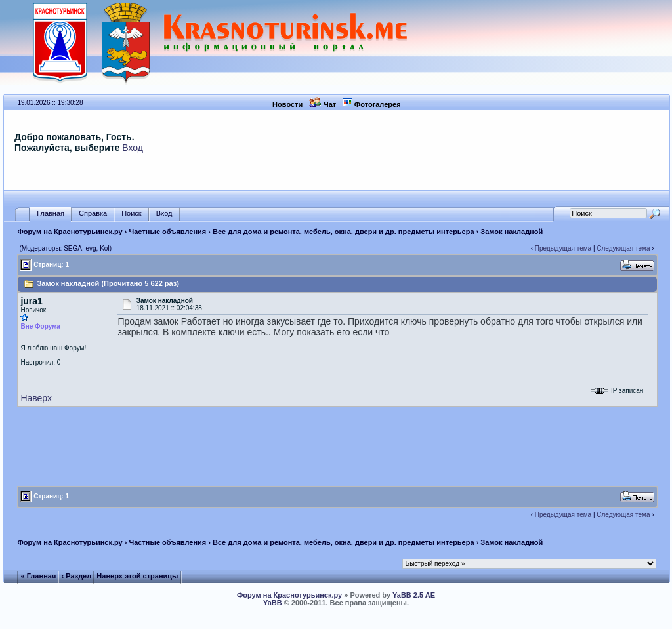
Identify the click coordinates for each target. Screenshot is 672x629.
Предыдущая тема (563, 248)
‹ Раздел (77, 576)
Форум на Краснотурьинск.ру (70, 232)
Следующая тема (623, 248)
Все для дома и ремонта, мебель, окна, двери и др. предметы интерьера (344, 232)
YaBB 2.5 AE (414, 595)
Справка (93, 213)
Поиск (131, 213)
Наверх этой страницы (137, 576)
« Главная (38, 576)
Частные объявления (168, 232)
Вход (133, 148)
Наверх (36, 398)
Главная (51, 213)
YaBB (273, 603)
